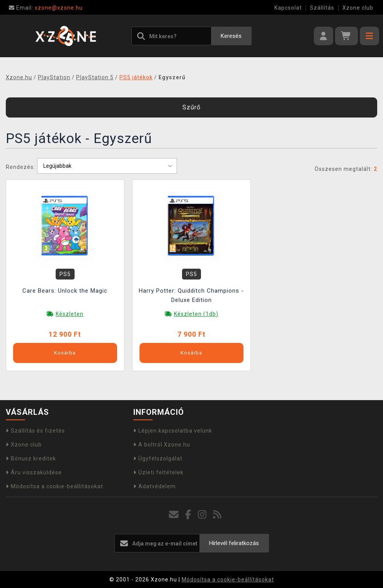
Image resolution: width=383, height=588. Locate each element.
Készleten (70, 314)
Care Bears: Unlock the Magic (65, 291)
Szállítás (322, 8)
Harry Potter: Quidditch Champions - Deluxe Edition (191, 295)
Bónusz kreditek (31, 458)
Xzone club (358, 8)
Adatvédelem (155, 486)
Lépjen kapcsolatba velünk (173, 431)
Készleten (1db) (196, 314)
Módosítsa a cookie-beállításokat (54, 486)
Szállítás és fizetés (35, 431)
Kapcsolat (288, 8)
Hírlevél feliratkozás (234, 543)
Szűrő (191, 107)
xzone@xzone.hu (46, 8)
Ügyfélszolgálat (158, 458)
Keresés (231, 36)
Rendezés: (20, 167)
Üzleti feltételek (158, 472)
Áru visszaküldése (34, 472)
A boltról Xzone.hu (162, 445)
